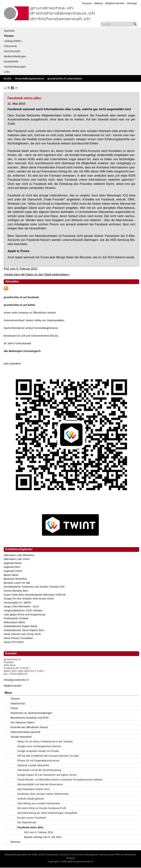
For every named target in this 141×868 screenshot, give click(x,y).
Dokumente (10, 46)
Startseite (9, 31)
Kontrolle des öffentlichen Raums (29, 727)
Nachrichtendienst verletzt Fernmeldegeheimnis (31, 328)
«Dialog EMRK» (13, 41)
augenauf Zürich (13, 571)
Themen (9, 36)
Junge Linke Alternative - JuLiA (21, 606)
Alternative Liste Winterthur (19, 555)
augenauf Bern (12, 567)
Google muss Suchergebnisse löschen (39, 746)
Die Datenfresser (27, 822)
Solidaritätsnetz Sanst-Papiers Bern (24, 630)
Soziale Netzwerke (21, 737)
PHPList (119, 855)
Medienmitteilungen (15, 56)
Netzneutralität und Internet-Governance (40, 784)
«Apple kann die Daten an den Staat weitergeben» (37, 274)
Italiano (98, 3)
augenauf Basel (13, 563)
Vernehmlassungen (15, 67)
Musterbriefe (11, 62)
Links (7, 72)
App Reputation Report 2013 (34, 789)
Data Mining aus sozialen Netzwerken (39, 803)
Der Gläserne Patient (22, 722)
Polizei (14, 708)
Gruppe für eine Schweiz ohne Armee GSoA (29, 599)
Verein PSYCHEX (14, 642)
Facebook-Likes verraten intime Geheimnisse (43, 794)
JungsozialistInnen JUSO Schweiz (23, 610)
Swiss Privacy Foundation (18, 638)
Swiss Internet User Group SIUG (22, 634)
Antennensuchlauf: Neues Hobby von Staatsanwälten (34, 320)
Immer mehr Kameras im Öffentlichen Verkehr (30, 313)
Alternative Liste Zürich (17, 559)
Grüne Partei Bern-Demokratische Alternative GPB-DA (35, 595)
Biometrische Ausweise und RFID (30, 718)
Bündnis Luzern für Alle (17, 583)
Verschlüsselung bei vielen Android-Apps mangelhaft (47, 813)
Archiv (8, 79)
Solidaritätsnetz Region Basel (20, 626)
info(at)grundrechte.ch (16, 680)
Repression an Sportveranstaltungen (31, 713)
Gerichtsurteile (12, 51)
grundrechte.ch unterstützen (65, 79)
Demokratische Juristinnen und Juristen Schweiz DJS (34, 587)
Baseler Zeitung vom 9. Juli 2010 (43, 837)
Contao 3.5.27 (67, 855)
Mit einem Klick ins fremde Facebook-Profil (42, 808)
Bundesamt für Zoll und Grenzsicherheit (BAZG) (31, 336)
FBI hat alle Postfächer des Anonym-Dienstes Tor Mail (48, 756)
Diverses (15, 842)
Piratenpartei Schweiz (16, 618)
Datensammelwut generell (25, 732)
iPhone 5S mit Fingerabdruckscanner (38, 761)
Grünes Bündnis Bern (16, 591)
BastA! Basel (11, 575)
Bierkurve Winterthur (15, 579)
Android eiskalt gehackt (31, 799)
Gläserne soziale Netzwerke (33, 765)
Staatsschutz (18, 703)
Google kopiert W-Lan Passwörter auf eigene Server (47, 775)
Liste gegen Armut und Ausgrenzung (24, 614)
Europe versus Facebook (32, 818)
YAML (35, 855)
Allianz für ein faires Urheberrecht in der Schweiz (45, 742)
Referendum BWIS (14, 622)
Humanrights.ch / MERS (17, 603)
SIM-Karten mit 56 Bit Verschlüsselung (39, 770)
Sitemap (132, 3)
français (87, 3)
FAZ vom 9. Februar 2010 (20, 269)
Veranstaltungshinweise (30, 79)
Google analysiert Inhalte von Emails (38, 751)
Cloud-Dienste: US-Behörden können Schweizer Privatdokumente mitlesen (60, 780)
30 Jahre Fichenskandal (17, 343)
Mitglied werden (115, 3)
